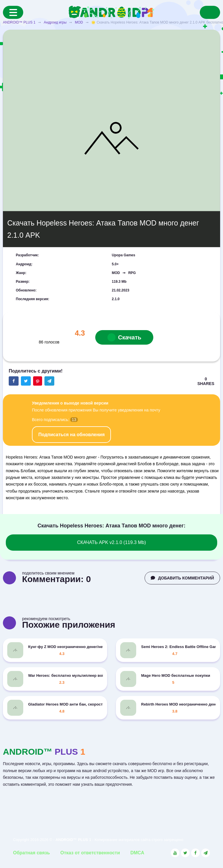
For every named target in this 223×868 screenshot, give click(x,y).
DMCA (137, 853)
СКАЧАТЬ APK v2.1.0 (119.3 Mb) (112, 542)
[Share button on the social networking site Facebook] (14, 381)
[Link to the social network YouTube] (175, 853)
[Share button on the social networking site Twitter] (26, 381)
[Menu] (13, 12)
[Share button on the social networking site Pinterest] (38, 381)
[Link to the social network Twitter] (185, 853)
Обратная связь (32, 853)
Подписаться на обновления (71, 435)
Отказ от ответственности (90, 853)
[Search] (210, 12)
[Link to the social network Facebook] (195, 853)
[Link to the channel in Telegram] (206, 853)
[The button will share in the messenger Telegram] (49, 381)
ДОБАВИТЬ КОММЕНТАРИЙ (182, 578)
